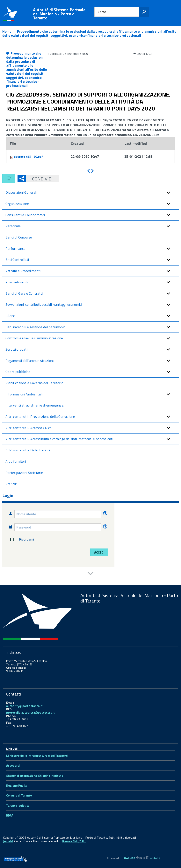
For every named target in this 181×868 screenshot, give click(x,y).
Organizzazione (92, 204)
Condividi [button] (39, 179)
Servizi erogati (92, 350)
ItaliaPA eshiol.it (142, 858)
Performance (92, 249)
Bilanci (92, 316)
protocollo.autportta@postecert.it (30, 713)
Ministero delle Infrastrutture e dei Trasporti (37, 756)
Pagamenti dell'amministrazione (92, 361)
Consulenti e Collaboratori (92, 215)
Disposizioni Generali (92, 193)
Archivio (11, 484)
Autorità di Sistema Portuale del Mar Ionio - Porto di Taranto (59, 14)
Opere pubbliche (92, 372)
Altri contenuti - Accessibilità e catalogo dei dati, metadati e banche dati (92, 439)
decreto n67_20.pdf (28, 157)
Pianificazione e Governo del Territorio (34, 383)
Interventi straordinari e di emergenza (34, 405)
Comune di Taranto (19, 795)
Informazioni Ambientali (92, 394)
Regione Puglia (16, 786)
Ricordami (21, 540)
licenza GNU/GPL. (74, 841)
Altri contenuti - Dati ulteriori (28, 450)
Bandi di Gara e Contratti (92, 294)
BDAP (10, 815)
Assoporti (13, 766)
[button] (168, 193)
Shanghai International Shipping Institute (35, 776)
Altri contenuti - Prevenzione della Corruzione (92, 417)
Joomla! (8, 841)
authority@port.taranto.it (24, 706)
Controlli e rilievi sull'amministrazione (92, 338)
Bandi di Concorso (19, 237)
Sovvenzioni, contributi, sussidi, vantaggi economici (92, 305)
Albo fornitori (16, 461)
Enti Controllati (92, 260)
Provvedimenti (92, 282)
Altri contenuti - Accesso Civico (92, 428)
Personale (92, 226)
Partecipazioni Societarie (24, 473)
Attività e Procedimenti (92, 271)
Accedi (99, 552)
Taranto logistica (18, 806)
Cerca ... (103, 12)
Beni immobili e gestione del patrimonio (92, 327)
